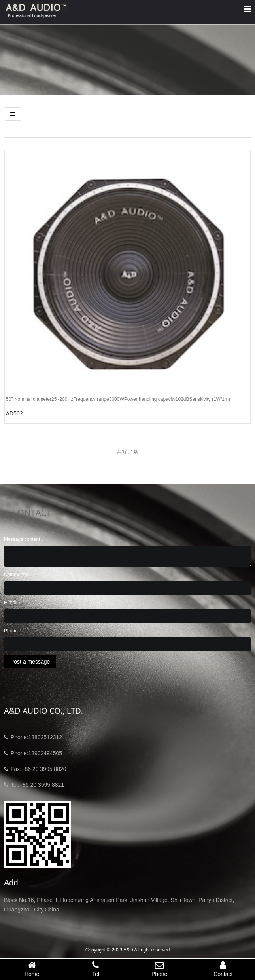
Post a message (30, 662)
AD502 (14, 413)
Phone (160, 969)
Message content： (24, 539)
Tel (95, 969)
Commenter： (19, 575)
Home (32, 969)
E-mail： (13, 603)
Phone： (13, 631)
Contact (223, 969)
